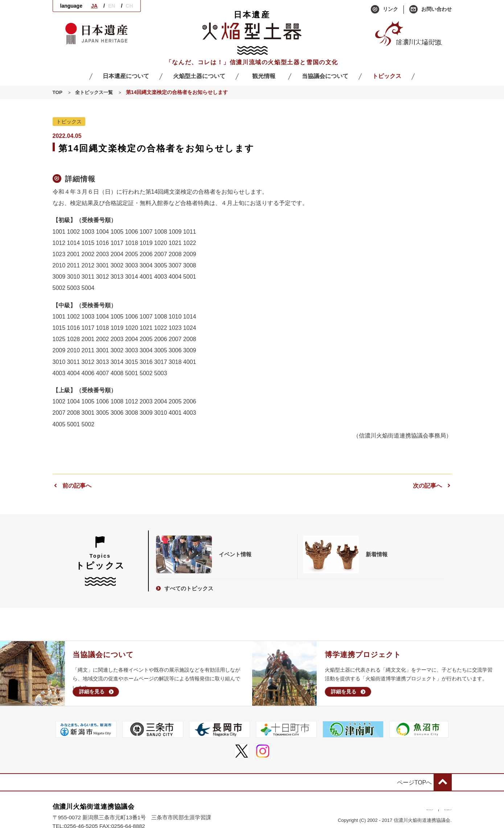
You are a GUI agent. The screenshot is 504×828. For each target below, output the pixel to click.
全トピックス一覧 (96, 93)
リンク (384, 9)
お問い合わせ (431, 9)
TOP (58, 93)
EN (112, 6)
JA (94, 6)
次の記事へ (432, 486)
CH (129, 6)
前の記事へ (72, 486)
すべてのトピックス (185, 587)
